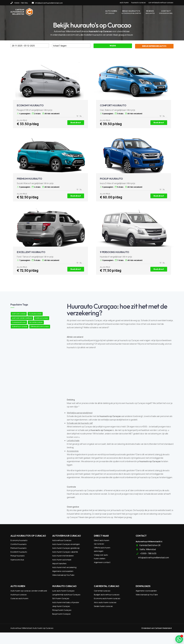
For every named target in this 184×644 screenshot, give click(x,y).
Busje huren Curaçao (61, 614)
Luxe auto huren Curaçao (63, 591)
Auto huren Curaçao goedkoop (66, 548)
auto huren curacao (19, 314)
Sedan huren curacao (103, 606)
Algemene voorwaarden (63, 571)
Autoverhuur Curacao (62, 540)
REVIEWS (150, 12)
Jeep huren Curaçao (61, 606)
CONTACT (166, 12)
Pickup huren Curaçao (62, 610)
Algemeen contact (102, 562)
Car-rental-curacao (36, 322)
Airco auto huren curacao (105, 602)
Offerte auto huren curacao (40, 326)
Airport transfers (59, 563)
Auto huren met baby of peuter (66, 602)
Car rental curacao (102, 591)
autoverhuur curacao (165, 2)
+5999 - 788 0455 (148, 553)
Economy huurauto (19, 540)
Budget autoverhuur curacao (107, 595)
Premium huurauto (19, 548)
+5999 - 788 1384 (19, 3)
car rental (152, 2)
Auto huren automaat (62, 560)
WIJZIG (113, 46)
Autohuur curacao (42, 318)
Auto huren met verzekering (64, 567)
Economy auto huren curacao (107, 598)
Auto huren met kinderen (63, 556)
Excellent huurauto (19, 552)
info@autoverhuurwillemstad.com (47, 3)
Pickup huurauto (18, 556)
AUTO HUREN (111, 12)
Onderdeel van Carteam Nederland (156, 628)
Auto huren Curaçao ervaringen (66, 544)
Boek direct (76, 123)
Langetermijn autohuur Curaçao (66, 595)
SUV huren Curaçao (61, 598)
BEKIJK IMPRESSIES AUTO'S (154, 46)
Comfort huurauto (19, 544)
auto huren (124, 2)
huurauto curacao (139, 2)
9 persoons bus (17, 560)
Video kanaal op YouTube (63, 575)
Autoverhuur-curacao (20, 326)
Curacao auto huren (19, 322)
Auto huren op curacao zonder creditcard (29, 591)
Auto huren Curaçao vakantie (65, 552)
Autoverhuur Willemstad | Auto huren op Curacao (32, 628)
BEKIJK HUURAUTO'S (131, 12)
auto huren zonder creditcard (22, 318)
